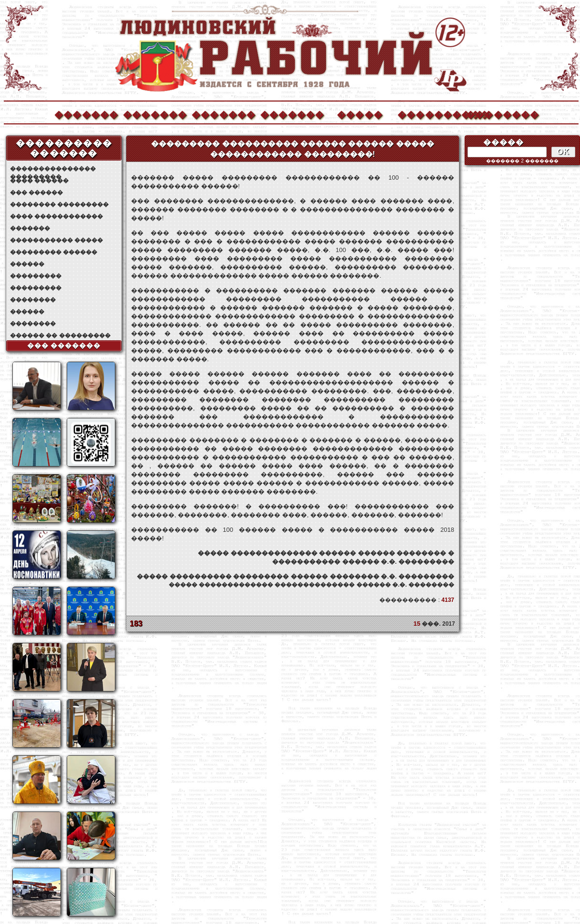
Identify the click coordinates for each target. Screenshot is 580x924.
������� (86, 114)
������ (27, 264)
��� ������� (64, 345)
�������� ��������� (59, 204)
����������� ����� (56, 240)
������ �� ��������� (60, 335)
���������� (429, 114)
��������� (36, 276)
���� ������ (39, 181)
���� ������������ (56, 216)
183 (136, 624)
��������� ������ (54, 252)
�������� (498, 114)
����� (360, 114)
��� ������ (36, 193)
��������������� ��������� (53, 169)
